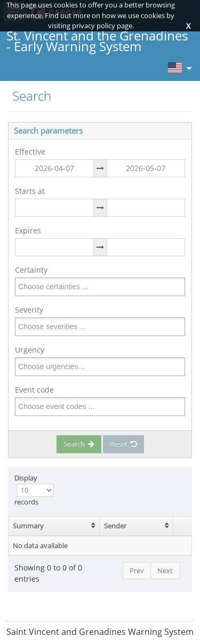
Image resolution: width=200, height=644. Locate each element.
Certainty (31, 270)
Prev (137, 570)
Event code (34, 390)
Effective (30, 152)
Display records (34, 490)
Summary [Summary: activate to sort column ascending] (28, 526)
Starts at (30, 191)
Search (79, 444)
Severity (29, 310)
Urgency (30, 350)
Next (165, 570)
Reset (123, 444)
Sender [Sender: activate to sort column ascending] (115, 526)
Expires (28, 230)
